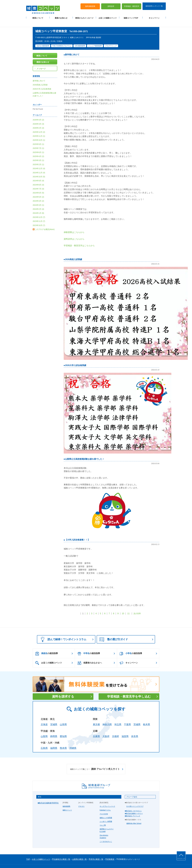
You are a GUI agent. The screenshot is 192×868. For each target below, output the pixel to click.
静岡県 (54, 729)
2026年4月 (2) (38, 112)
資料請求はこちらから (74, 231)
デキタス (81, 799)
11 (128, 606)
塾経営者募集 (67, 862)
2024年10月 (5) (39, 169)
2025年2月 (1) (38, 157)
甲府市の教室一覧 (96, 852)
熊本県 (63, 741)
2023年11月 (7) (39, 214)
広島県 (44, 741)
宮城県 (54, 717)
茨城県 (137, 717)
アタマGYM (104, 806)
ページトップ (181, 859)
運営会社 (57, 862)
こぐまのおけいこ (106, 834)
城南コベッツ (67, 803)
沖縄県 (73, 741)
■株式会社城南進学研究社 (48, 795)
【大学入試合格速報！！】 (77, 532)
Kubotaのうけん (105, 803)
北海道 (44, 717)
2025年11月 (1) (39, 129)
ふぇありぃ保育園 (106, 814)
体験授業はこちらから (74, 225)
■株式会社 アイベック (133, 808)
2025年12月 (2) (39, 125)
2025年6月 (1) (38, 145)
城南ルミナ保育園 (106, 810)
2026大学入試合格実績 (76, 358)
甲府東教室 (110, 852)
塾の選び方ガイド (114, 632)
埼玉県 (118, 717)
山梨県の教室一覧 (79, 852)
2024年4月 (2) (38, 194)
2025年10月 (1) (39, 133)
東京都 (96, 717)
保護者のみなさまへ (90, 656)
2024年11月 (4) (39, 165)
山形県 (63, 717)
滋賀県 (125, 729)
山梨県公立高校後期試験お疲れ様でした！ (85, 452)
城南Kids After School (134, 816)
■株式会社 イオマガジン (133, 804)
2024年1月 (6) (38, 206)
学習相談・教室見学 (132, 4)
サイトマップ (48, 862)
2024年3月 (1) (38, 198)
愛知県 (63, 729)
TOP (28, 852)
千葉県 (127, 717)
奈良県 (135, 729)
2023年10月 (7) (39, 218)
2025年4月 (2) (38, 149)
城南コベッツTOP (131, 16)
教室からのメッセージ (84, 16)
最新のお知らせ (61, 16)
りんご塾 (103, 818)
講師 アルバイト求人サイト (95, 762)
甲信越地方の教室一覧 (61, 852)
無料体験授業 (90, 4)
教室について (38, 16)
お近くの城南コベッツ (108, 16)
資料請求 (111, 4)
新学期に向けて (72, 47)
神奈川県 (107, 717)
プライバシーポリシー (34, 862)
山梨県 (44, 729)
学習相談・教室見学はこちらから (79, 238)
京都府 (116, 729)
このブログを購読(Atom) (45, 222)
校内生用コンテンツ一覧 (154, 4)
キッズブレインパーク (107, 799)
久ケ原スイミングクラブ (135, 799)
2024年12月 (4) (39, 161)
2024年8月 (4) (38, 177)
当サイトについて (80, 862)
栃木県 (147, 717)
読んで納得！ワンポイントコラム (63, 632)
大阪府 (106, 729)
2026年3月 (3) (38, 116)
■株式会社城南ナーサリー (134, 806)
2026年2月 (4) (38, 121)
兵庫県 (96, 729)
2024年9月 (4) (38, 173)
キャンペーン (154, 16)
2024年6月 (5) (38, 185)
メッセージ (41, 61)
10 (123, 606)
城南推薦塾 (66, 799)
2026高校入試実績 (74, 252)
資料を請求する (63, 689)
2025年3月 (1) (38, 153)
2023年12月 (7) (39, 210)
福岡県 (54, 741)
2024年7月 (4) (38, 181)
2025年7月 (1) (38, 141)
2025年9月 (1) (38, 137)
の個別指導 (47, 646)
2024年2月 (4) (38, 202)
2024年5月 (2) (38, 189)
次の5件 (137, 606)
